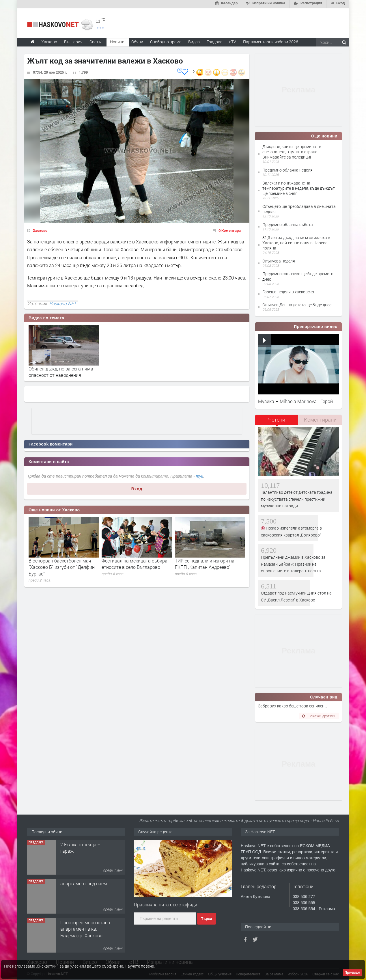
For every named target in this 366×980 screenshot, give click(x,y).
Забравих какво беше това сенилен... (293, 705)
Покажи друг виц (319, 715)
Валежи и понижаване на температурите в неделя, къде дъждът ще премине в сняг (299, 187)
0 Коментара (230, 229)
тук (200, 475)
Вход (137, 488)
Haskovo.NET (63, 302)
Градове (214, 41)
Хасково (40, 229)
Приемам (352, 972)
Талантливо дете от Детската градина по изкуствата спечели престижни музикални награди (297, 498)
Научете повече (139, 966)
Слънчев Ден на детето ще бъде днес (297, 304)
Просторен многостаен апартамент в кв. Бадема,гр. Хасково (85, 928)
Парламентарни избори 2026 (271, 41)
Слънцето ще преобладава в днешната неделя (299, 208)
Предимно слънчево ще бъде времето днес (298, 275)
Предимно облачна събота (288, 223)
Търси (207, 918)
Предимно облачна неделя (287, 169)
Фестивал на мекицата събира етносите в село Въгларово (135, 563)
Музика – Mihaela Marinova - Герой (295, 400)
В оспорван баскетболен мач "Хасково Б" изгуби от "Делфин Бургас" (62, 566)
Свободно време (166, 41)
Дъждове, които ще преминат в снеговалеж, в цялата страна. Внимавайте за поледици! (292, 151)
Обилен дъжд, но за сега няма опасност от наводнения (61, 371)
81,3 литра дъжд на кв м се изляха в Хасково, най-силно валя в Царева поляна (296, 242)
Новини (117, 41)
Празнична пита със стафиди (166, 904)
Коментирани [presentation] (320, 418)
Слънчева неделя (279, 260)
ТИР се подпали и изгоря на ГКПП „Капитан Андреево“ (205, 563)
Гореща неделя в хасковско (288, 291)
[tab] (277, 421)
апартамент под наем (84, 882)
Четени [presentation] (277, 418)
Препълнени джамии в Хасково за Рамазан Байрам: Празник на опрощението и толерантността (293, 563)
